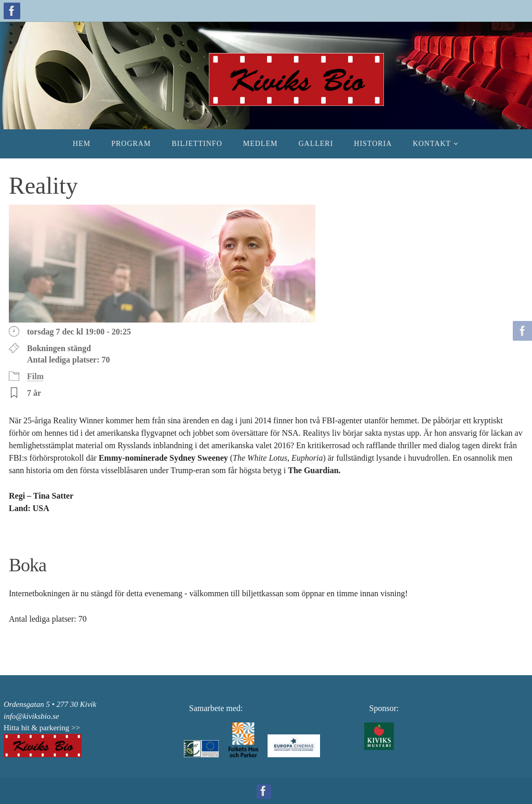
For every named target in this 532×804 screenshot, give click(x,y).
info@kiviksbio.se (31, 716)
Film (35, 376)
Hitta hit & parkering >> (42, 728)
